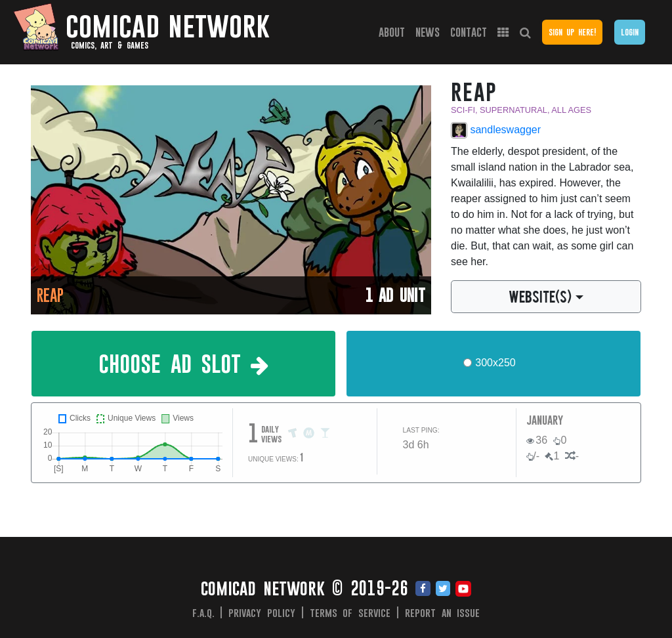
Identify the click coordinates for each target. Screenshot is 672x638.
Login (630, 32)
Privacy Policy (262, 612)
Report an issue (443, 612)
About (392, 32)
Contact (469, 32)
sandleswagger (496, 130)
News (428, 32)
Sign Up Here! (572, 32)
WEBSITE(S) (540, 296)
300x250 (495, 363)
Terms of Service (350, 612)
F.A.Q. (203, 612)
